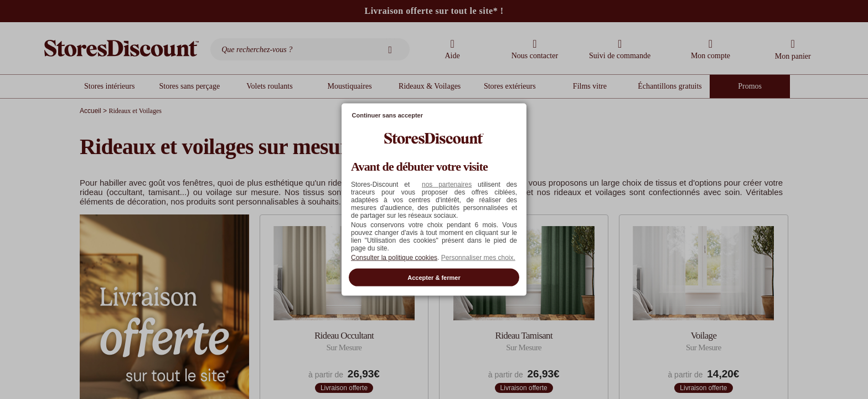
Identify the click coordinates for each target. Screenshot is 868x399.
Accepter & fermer (434, 277)
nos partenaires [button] (447, 184)
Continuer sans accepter (387, 115)
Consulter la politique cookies (394, 257)
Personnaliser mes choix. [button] (478, 257)
